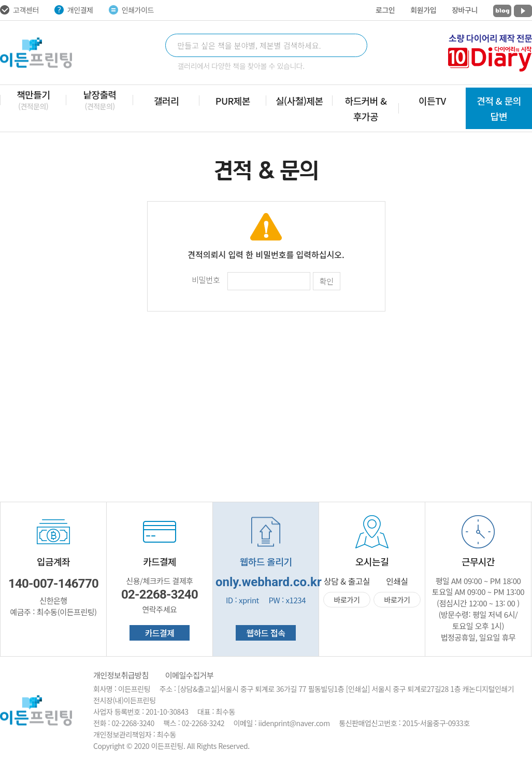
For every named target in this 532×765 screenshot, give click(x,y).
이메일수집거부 (189, 675)
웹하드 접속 (265, 633)
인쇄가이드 (131, 10)
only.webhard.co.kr (269, 582)
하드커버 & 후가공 (366, 108)
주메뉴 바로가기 (0, 0)
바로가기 (347, 600)
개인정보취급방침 (121, 675)
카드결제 (160, 633)
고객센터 (19, 10)
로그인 (385, 10)
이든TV (432, 101)
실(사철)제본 (299, 101)
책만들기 (33, 100)
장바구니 (465, 10)
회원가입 (423, 10)
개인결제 (74, 10)
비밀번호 (206, 280)
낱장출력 (99, 100)
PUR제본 (233, 101)
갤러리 (166, 101)
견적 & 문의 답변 (499, 108)
